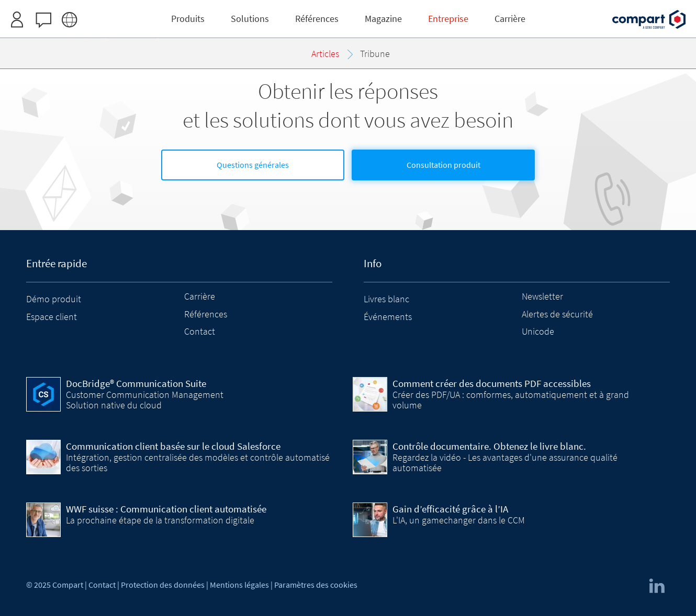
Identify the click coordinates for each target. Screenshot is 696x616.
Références (206, 314)
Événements (388, 317)
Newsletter (542, 296)
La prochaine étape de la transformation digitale (160, 520)
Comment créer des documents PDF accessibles (492, 383)
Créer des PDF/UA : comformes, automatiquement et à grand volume (511, 400)
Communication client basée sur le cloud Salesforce (173, 446)
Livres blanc (386, 299)
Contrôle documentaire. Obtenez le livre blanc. (489, 446)
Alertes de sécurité (557, 314)
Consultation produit (444, 165)
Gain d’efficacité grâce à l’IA (450, 509)
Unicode (538, 331)
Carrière (200, 296)
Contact (200, 331)
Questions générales (253, 165)
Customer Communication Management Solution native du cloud (145, 400)
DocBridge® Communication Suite (136, 383)
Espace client (52, 317)
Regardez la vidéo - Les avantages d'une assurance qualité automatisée (505, 463)
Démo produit (54, 299)
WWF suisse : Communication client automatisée (166, 509)
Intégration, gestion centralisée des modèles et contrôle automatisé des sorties (198, 463)
